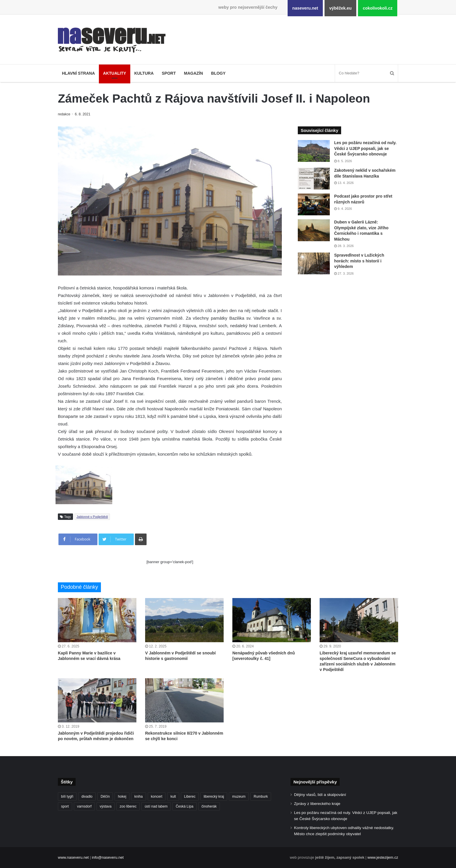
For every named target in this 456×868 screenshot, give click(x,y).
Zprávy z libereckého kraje (317, 804)
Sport (169, 73)
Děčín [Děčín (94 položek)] (105, 797)
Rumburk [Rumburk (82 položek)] (261, 797)
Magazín (193, 73)
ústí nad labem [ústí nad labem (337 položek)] (156, 806)
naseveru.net (305, 8)
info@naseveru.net (108, 857)
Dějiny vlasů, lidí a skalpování (320, 795)
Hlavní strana (78, 73)
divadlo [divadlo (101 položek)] (87, 797)
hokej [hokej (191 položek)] (122, 797)
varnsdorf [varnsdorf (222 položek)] (84, 806)
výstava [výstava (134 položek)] (106, 806)
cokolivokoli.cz (377, 8)
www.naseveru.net (73, 857)
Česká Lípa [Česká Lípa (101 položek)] (185, 806)
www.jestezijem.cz (383, 857)
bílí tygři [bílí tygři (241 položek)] (67, 797)
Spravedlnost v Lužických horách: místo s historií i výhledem (359, 261)
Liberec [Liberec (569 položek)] (190, 797)
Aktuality (114, 73)
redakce (64, 114)
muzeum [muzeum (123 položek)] (239, 797)
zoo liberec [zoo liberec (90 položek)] (128, 806)
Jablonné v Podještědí (92, 517)
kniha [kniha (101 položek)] (139, 797)
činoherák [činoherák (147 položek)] (209, 806)
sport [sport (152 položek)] (65, 806)
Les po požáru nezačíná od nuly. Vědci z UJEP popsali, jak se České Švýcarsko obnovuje (365, 148)
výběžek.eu (340, 8)
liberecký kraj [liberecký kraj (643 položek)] (214, 797)
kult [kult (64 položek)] (173, 797)
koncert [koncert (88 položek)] (157, 797)
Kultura (144, 73)
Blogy (218, 73)
